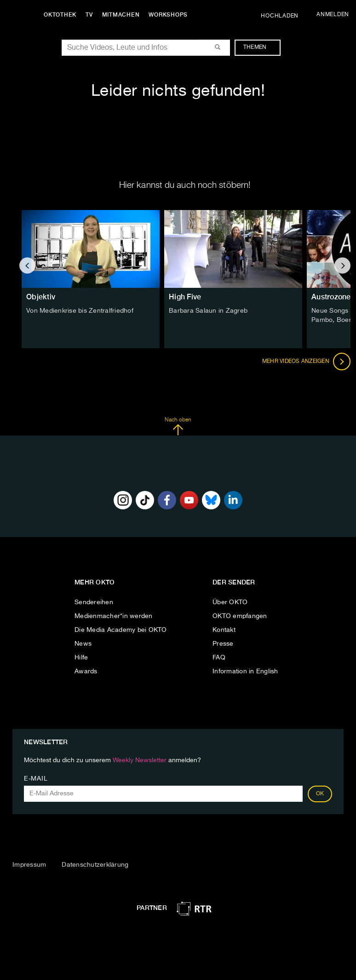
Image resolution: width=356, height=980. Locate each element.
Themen (260, 47)
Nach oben (178, 426)
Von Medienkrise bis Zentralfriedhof (80, 311)
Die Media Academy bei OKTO (121, 630)
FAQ (219, 658)
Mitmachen (121, 15)
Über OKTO (230, 602)
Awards (86, 671)
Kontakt (224, 630)
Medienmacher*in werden (114, 616)
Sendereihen (94, 602)
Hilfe (81, 658)
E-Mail (36, 779)
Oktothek (60, 15)
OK (320, 794)
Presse (223, 644)
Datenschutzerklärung (95, 865)
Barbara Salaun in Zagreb (208, 311)
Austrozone (331, 297)
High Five (185, 297)
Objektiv (41, 297)
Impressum (29, 865)
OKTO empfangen (240, 616)
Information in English (245, 671)
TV (89, 15)
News (83, 644)
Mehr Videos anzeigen (306, 362)
